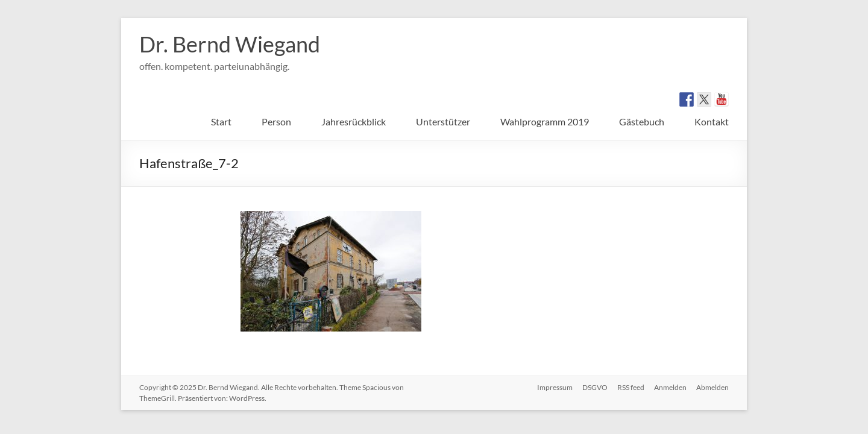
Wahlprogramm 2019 (545, 121)
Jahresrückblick (354, 121)
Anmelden (670, 387)
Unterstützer (443, 121)
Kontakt (712, 121)
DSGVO (595, 387)
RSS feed (631, 387)
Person (276, 121)
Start (221, 121)
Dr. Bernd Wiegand (230, 44)
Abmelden (712, 387)
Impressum (555, 387)
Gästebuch (642, 121)
